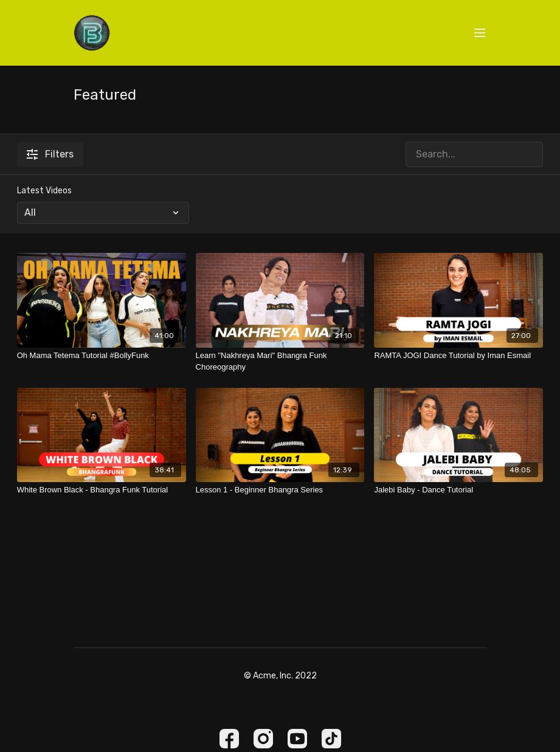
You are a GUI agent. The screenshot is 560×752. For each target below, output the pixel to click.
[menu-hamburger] (480, 33)
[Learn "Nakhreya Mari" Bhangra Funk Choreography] (280, 361)
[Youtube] (297, 739)
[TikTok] (331, 739)
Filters (50, 154)
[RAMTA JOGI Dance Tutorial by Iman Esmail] (458, 356)
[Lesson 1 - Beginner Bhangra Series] (280, 490)
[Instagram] (263, 739)
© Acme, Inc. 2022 (280, 676)
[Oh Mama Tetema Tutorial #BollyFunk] (102, 356)
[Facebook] (229, 739)
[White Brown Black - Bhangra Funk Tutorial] (102, 490)
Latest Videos (44, 191)
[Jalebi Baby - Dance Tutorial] (458, 490)
